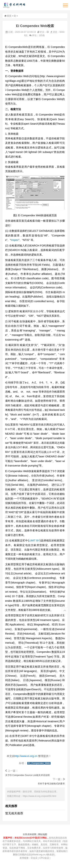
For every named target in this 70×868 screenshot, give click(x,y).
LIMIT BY (34, 540)
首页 (9, 16)
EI (15, 16)
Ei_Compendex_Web (39, 763)
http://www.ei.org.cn (26, 756)
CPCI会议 (44, 858)
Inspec (15, 240)
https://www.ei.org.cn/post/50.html (39, 796)
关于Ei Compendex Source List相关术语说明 (27, 775)
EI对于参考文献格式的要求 (51, 784)
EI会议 (34, 858)
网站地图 (43, 834)
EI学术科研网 (14, 5)
